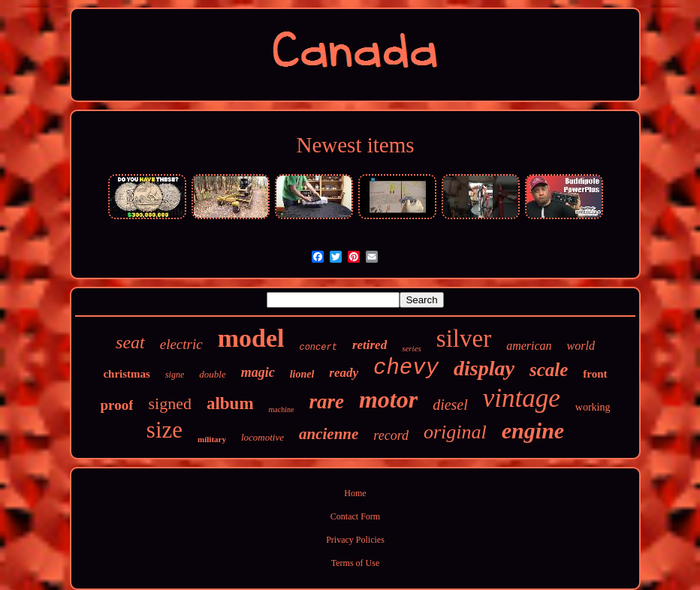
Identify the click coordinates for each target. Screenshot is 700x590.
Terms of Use (355, 563)
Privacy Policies (355, 540)
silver (464, 339)
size (164, 430)
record (391, 435)
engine (533, 430)
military (212, 439)
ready (344, 373)
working (593, 407)
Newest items (355, 145)
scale (549, 370)
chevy (406, 368)
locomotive (262, 437)
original (455, 432)
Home (355, 493)
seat (130, 342)
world (581, 346)
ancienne (329, 434)
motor (388, 399)
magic (258, 372)
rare (326, 402)
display (484, 368)
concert (318, 348)
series (412, 348)
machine (282, 409)
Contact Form (355, 516)
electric (181, 344)
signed (169, 403)
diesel (450, 405)
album (230, 403)
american (529, 346)
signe (175, 375)
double (212, 374)
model (251, 338)
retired (370, 345)
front (595, 374)
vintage (522, 398)
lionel (302, 374)
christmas (127, 374)
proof (116, 405)
